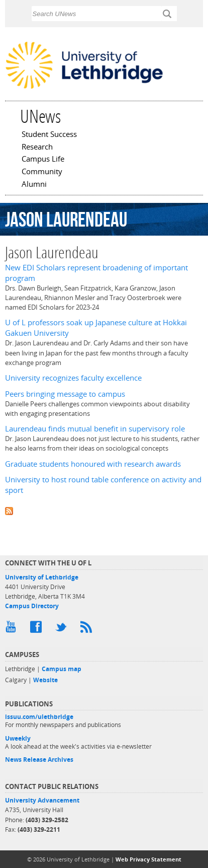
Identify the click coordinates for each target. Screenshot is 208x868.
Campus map (62, 669)
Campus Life (43, 160)
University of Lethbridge (42, 577)
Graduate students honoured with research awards (93, 464)
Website (45, 680)
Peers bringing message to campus (65, 394)
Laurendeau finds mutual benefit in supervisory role (95, 429)
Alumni (34, 185)
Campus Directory (32, 606)
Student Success (49, 135)
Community (42, 172)
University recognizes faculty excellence (73, 378)
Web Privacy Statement (148, 859)
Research (37, 148)
